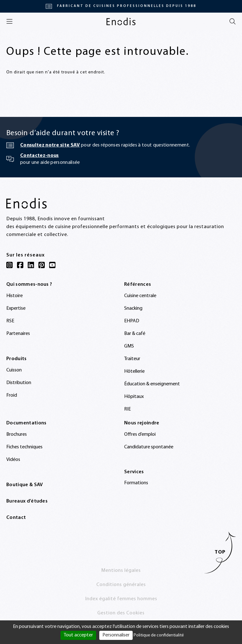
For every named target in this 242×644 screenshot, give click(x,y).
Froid (12, 395)
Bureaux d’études (27, 501)
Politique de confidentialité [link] (159, 635)
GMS (129, 346)
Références (138, 285)
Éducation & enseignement (152, 384)
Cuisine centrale (140, 296)
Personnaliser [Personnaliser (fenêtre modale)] (116, 635)
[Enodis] (121, 21)
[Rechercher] (233, 21)
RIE (127, 409)
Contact (16, 518)
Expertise (16, 308)
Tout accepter (78, 635)
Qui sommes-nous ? (29, 285)
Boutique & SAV (25, 485)
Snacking (133, 308)
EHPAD (132, 321)
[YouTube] (52, 265)
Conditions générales (121, 585)
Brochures (17, 434)
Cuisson (14, 370)
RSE (10, 321)
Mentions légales (121, 571)
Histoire (14, 296)
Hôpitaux (134, 397)
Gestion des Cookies (121, 613)
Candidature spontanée (149, 447)
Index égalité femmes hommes (121, 599)
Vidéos (13, 460)
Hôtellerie (134, 371)
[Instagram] (9, 265)
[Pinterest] (42, 265)
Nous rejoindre (142, 423)
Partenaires (18, 334)
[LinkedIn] (31, 265)
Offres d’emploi (140, 434)
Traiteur (132, 359)
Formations (136, 483)
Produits (17, 359)
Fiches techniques (24, 447)
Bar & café (135, 334)
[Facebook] (20, 265)
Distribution (19, 383)
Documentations (26, 423)
